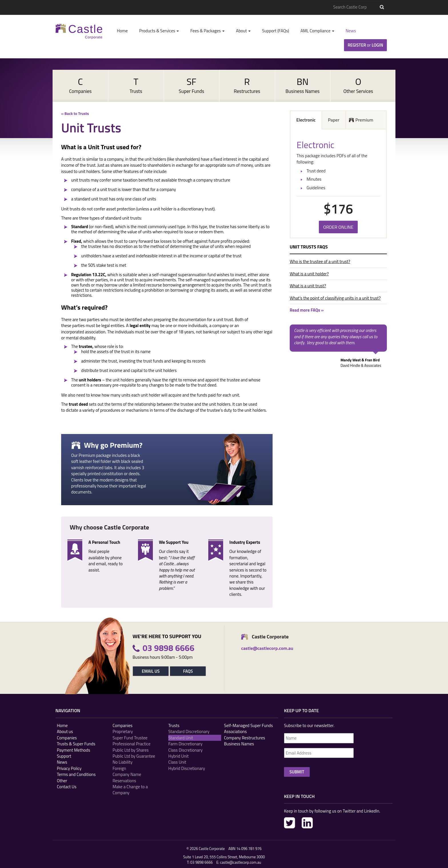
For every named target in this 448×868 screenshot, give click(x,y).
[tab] (306, 120)
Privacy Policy (69, 768)
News (351, 31)
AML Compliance (317, 31)
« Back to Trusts (75, 113)
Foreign (119, 768)
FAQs (188, 671)
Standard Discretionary (189, 731)
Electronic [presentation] (306, 120)
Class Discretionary (185, 750)
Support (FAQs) (275, 31)
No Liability (123, 762)
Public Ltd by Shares (131, 750)
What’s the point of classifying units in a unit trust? (335, 298)
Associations (235, 731)
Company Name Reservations (127, 778)
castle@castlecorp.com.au (241, 862)
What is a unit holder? (309, 274)
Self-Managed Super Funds (248, 725)
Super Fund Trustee (130, 738)
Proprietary (123, 731)
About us (65, 731)
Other (62, 781)
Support (64, 756)
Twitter (290, 823)
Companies (67, 738)
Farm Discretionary (185, 744)
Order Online (338, 227)
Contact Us (67, 787)
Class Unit (177, 762)
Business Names (239, 744)
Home (122, 31)
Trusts (174, 725)
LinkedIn (307, 823)
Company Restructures (245, 738)
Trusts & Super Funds (76, 744)
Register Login (365, 45)
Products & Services (159, 31)
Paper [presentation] (334, 120)
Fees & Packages (207, 31)
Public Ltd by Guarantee (134, 756)
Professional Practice (131, 744)
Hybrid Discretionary (187, 768)
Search (382, 7)
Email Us (151, 671)
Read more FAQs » (307, 310)
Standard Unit (181, 738)
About (243, 31)
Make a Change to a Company (130, 790)
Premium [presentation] (364, 120)
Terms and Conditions (76, 774)
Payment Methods (73, 750)
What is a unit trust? (308, 286)
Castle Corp (79, 31)
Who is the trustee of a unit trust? (320, 261)
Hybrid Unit (178, 756)
